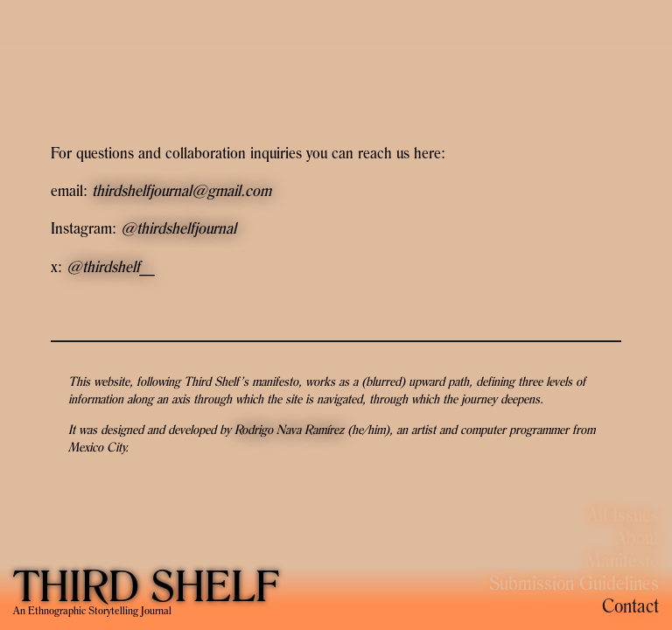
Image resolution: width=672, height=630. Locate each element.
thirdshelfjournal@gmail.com (182, 190)
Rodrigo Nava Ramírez (289, 429)
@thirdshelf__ (111, 266)
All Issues (623, 514)
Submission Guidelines (574, 583)
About (637, 537)
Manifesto (622, 560)
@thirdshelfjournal (178, 228)
